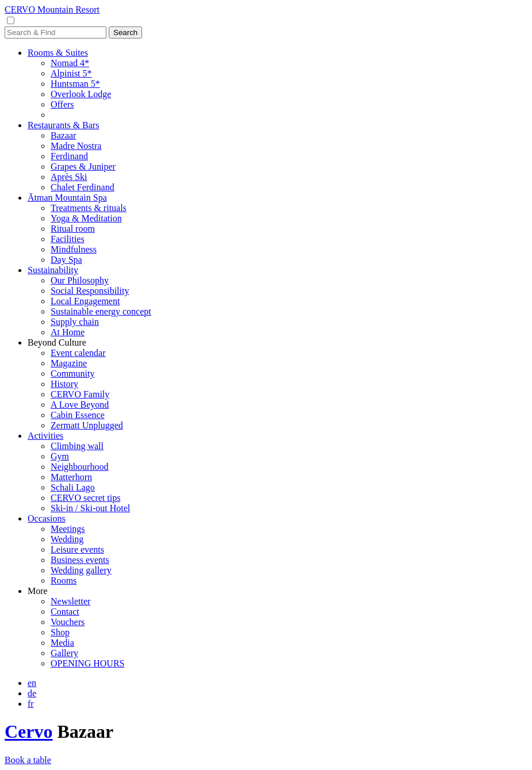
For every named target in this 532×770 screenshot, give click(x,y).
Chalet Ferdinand (83, 187)
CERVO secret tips (85, 498)
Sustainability (53, 270)
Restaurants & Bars (63, 125)
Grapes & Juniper (83, 166)
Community (72, 373)
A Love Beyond (80, 405)
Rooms (64, 581)
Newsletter (70, 601)
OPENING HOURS (87, 663)
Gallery (64, 653)
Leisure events (77, 549)
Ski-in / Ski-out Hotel (90, 508)
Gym (60, 456)
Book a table (28, 760)
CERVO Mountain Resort (52, 9)
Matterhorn (71, 477)
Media (62, 643)
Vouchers (68, 622)
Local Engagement (85, 301)
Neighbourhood (79, 467)
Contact (65, 612)
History (64, 384)
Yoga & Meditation (86, 218)
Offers (62, 104)
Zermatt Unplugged (87, 425)
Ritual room (73, 229)
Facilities (68, 239)
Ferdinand (69, 156)
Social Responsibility (90, 291)
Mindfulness (74, 249)
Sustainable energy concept (101, 311)
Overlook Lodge (81, 94)
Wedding (67, 539)
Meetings (68, 529)
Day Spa (66, 260)
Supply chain (75, 322)
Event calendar (78, 353)
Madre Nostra (76, 146)
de (32, 693)
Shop (60, 632)
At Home (68, 332)
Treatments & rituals (89, 208)
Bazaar (63, 135)
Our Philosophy (80, 280)
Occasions (47, 518)
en (32, 683)
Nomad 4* (70, 63)
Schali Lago (73, 487)
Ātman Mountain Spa (67, 198)
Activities (45, 436)
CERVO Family (80, 394)
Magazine (69, 363)
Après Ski (69, 177)
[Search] (56, 32)
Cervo (29, 731)
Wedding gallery (81, 570)
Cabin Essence (78, 415)
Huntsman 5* (75, 84)
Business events (80, 560)
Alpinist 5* (71, 73)
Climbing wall (77, 446)
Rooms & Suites (58, 53)
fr (31, 704)
